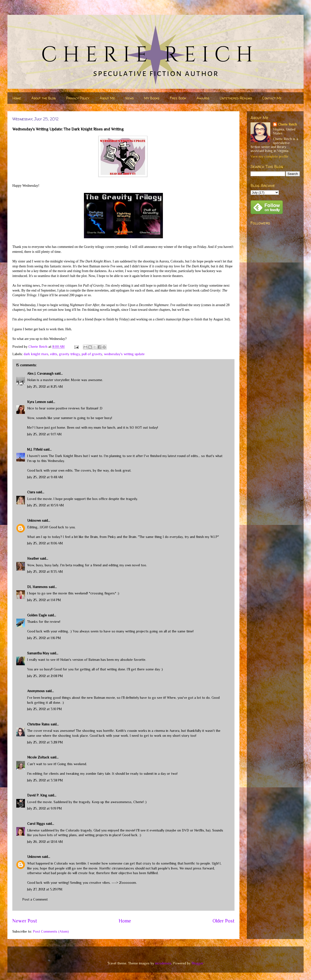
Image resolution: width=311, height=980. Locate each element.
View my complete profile (269, 156)
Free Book (178, 98)
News (130, 98)
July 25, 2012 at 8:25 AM (45, 387)
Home (17, 98)
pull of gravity (92, 354)
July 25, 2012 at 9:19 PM (45, 808)
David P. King (37, 795)
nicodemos (163, 963)
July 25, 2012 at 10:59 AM (46, 505)
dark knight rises (36, 354)
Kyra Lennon (37, 402)
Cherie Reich (287, 124)
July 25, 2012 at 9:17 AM (44, 434)
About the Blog (44, 98)
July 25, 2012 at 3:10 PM (45, 709)
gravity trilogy (69, 354)
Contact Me (272, 98)
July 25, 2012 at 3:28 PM (45, 742)
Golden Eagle (37, 615)
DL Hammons (37, 587)
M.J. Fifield (35, 449)
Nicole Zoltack (38, 757)
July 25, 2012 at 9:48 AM (45, 477)
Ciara (31, 492)
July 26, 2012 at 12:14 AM (45, 842)
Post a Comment (35, 899)
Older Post (224, 921)
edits (54, 354)
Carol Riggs (36, 824)
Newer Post (25, 921)
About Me (107, 98)
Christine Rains (38, 724)
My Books (152, 98)
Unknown (34, 520)
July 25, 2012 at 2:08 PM (45, 676)
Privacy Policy (78, 98)
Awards (203, 98)
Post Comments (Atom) (51, 931)
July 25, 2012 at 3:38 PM (45, 780)
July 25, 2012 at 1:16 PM (44, 638)
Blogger (197, 963)
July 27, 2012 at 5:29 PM (45, 889)
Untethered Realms (236, 98)
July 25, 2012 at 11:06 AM (45, 543)
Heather (33, 558)
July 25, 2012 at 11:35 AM (45, 572)
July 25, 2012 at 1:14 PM (44, 600)
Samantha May (38, 653)
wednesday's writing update (124, 354)
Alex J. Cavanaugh (40, 373)
